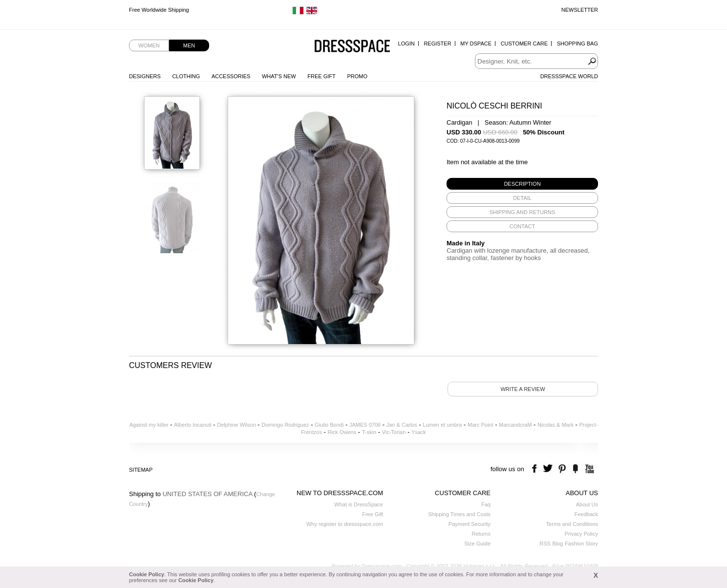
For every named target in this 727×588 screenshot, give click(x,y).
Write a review (523, 389)
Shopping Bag (577, 44)
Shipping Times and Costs (459, 514)
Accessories (231, 76)
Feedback (586, 514)
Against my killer (149, 425)
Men (189, 45)
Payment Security (470, 524)
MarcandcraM (515, 425)
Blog (557, 544)
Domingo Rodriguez (285, 425)
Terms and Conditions (572, 524)
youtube (588, 469)
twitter (549, 469)
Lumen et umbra (442, 425)
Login (406, 44)
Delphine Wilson (236, 425)
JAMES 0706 (365, 425)
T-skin (369, 432)
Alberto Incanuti (192, 425)
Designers (145, 76)
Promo (357, 76)
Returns (481, 534)
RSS (545, 544)
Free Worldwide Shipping (159, 10)
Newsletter (580, 10)
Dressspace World (569, 76)
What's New (279, 76)
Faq (486, 504)
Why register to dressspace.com (345, 524)
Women (149, 45)
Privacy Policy (581, 534)
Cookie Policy (147, 574)
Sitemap (141, 470)
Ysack (419, 432)
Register (437, 44)
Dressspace (352, 47)
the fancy (575, 469)
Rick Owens (342, 432)
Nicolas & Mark (556, 425)
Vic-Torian (394, 432)
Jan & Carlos (402, 425)
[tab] (522, 184)
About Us (587, 504)
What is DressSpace (359, 504)
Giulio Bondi (329, 425)
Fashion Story (581, 544)
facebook (536, 469)
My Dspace (476, 44)
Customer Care (524, 44)
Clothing (186, 76)
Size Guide (477, 544)
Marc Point (481, 425)
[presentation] (522, 184)
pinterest (562, 469)
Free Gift (321, 76)
